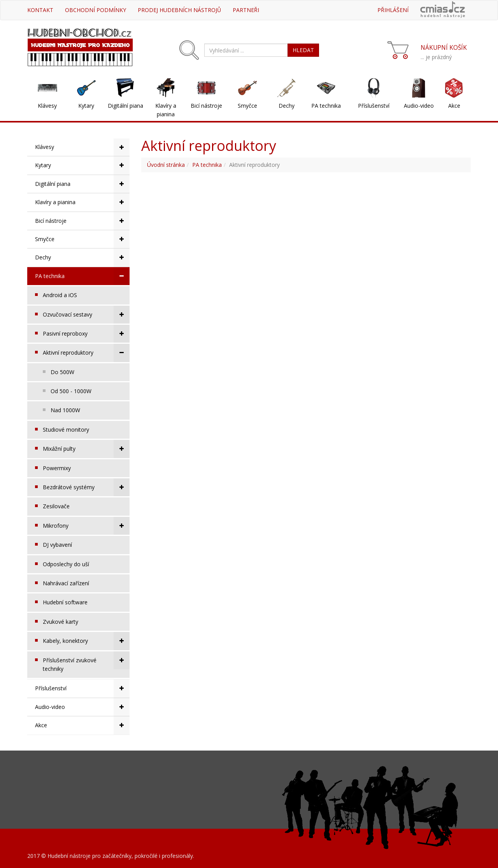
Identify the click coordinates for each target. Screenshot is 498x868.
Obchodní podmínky (96, 10)
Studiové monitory (66, 430)
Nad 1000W (65, 410)
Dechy (287, 106)
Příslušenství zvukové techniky (86, 662)
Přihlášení (393, 10)
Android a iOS (60, 295)
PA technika (326, 106)
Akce (454, 106)
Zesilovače (56, 506)
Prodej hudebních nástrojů (179, 10)
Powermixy (57, 468)
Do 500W (62, 372)
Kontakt (40, 10)
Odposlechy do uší (66, 564)
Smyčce (247, 106)
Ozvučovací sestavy (86, 315)
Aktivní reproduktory (86, 353)
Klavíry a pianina (166, 110)
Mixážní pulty (86, 449)
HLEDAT (303, 50)
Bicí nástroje (206, 106)
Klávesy (47, 106)
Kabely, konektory (86, 641)
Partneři (246, 10)
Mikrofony (86, 526)
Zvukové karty (60, 622)
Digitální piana (125, 106)
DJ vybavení (57, 545)
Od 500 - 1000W (71, 391)
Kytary (86, 106)
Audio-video (419, 106)
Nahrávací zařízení (66, 583)
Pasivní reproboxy (86, 334)
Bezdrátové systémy (86, 487)
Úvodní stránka (166, 165)
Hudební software (65, 602)
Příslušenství (374, 106)
